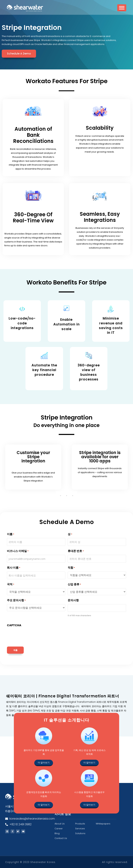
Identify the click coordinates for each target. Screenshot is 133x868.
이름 (11, 534)
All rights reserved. (115, 862)
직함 (71, 567)
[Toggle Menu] (122, 9)
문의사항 (73, 600)
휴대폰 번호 (76, 551)
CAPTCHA (14, 625)
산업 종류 (74, 584)
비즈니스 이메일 (18, 551)
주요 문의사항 (16, 600)
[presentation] (33, 636)
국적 (11, 584)
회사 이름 (14, 567)
